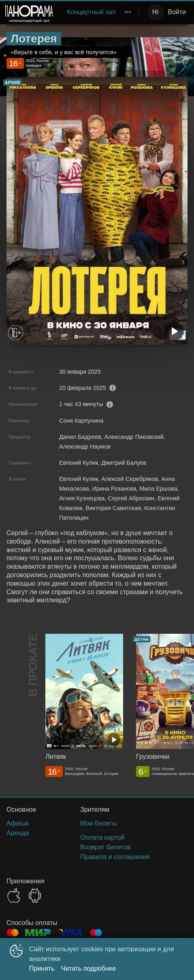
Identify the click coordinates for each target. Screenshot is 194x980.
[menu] (97, 12)
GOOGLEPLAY (35, 895)
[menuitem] (92, 12)
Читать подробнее (89, 968)
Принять (42, 968)
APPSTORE (14, 895)
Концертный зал (92, 12)
